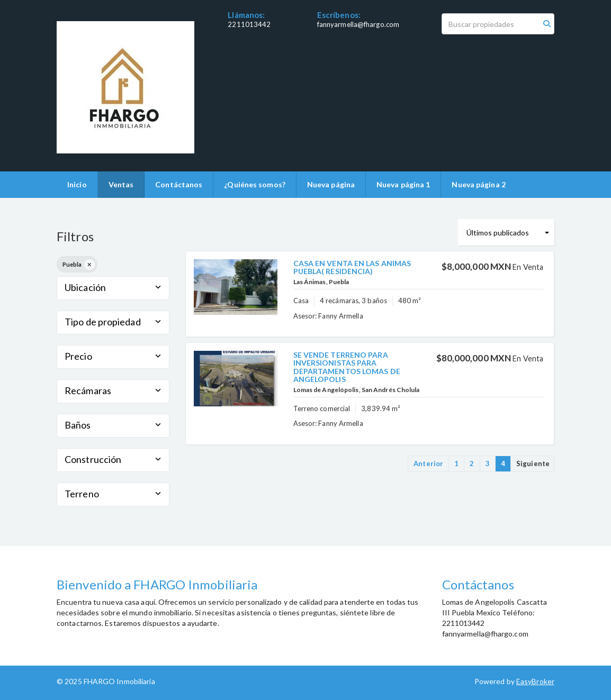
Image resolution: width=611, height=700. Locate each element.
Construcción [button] (113, 459)
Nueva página (331, 184)
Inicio (77, 184)
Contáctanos (179, 184)
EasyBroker (535, 681)
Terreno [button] (113, 494)
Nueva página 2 (478, 184)
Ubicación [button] (113, 287)
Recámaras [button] (113, 390)
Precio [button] (113, 356)
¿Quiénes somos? (255, 184)
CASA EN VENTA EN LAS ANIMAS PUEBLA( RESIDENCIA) (352, 267)
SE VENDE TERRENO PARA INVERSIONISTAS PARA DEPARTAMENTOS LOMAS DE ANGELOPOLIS (347, 367)
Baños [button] (113, 425)
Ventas (121, 184)
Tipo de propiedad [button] (113, 322)
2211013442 (249, 24)
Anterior (428, 463)
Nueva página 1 (403, 184)
